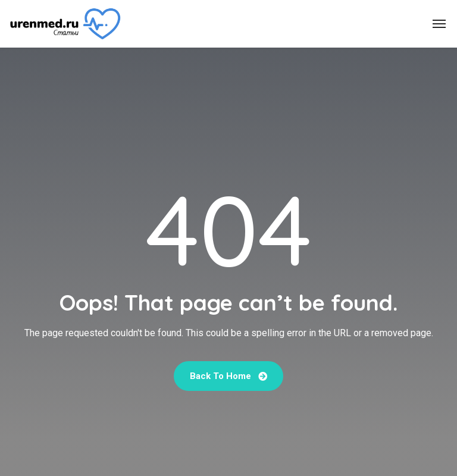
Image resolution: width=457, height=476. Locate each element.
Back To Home (228, 376)
